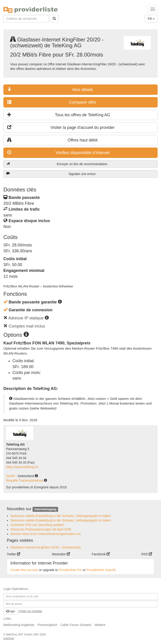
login (11, 611)
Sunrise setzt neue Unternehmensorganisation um (46, 534)
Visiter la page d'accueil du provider (61, 127)
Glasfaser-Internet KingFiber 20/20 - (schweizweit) (46, 547)
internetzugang (45, 509)
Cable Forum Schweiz (76, 625)
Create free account (24, 570)
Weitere (100, 625)
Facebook (101, 554)
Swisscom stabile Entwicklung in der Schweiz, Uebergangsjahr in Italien (61, 516)
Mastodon (61, 554)
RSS (147, 554)
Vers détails (50, 90)
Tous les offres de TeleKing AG (59, 115)
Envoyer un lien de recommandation (57, 164)
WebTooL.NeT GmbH (19, 635)
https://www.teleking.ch (22, 467)
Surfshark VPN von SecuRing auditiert (37, 525)
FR (151, 19)
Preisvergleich (47, 625)
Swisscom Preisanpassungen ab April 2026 (41, 529)
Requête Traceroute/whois (25, 480)
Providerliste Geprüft (101, 570)
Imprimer (9, 638)
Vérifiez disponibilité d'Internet (58, 153)
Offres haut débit (52, 140)
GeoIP (11, 476)
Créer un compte (30, 611)
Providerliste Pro (70, 570)
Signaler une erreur (51, 174)
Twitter (13, 554)
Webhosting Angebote (19, 625)
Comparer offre (52, 102)
